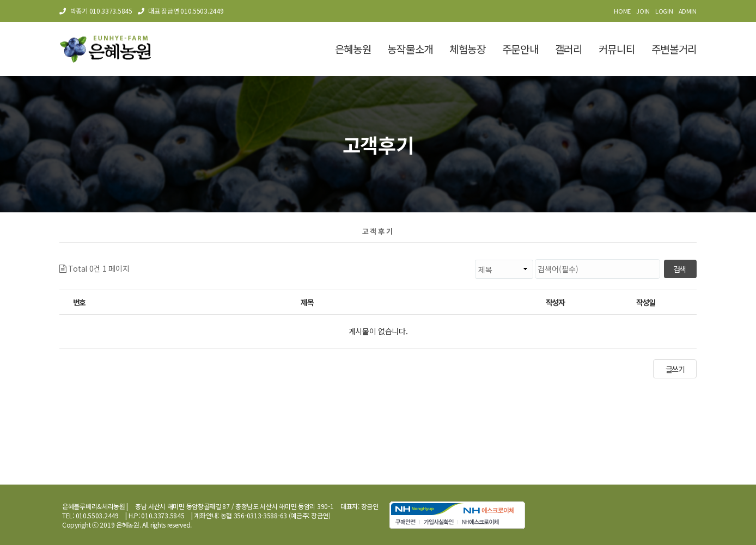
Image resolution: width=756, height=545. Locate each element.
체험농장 (468, 49)
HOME (622, 11)
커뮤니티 (617, 49)
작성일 (646, 302)
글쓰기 (675, 369)
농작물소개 (410, 49)
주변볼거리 (674, 49)
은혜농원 (353, 49)
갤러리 (569, 49)
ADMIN (688, 11)
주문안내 (520, 49)
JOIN (643, 11)
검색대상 (129, 259)
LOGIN (664, 11)
